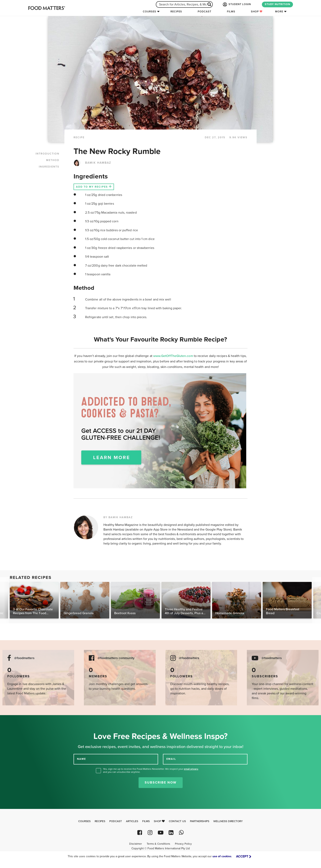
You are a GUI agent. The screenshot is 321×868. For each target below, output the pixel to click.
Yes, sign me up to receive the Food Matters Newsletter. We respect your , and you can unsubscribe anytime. (151, 770)
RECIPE (79, 137)
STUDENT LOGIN (236, 4)
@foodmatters (24, 658)
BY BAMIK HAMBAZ (118, 517)
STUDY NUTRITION (277, 4)
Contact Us (177, 821)
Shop (257, 12)
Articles (132, 821)
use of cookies (222, 856)
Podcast (204, 12)
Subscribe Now (161, 783)
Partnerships (200, 821)
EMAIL (171, 759)
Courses (150, 12)
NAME (81, 759)
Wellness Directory (228, 821)
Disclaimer (136, 844)
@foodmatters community (116, 658)
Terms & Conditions (158, 844)
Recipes (176, 12)
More (279, 12)
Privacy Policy (183, 844)
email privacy (191, 769)
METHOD (53, 160)
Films (231, 12)
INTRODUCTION (47, 154)
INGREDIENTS (49, 167)
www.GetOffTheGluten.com (174, 356)
